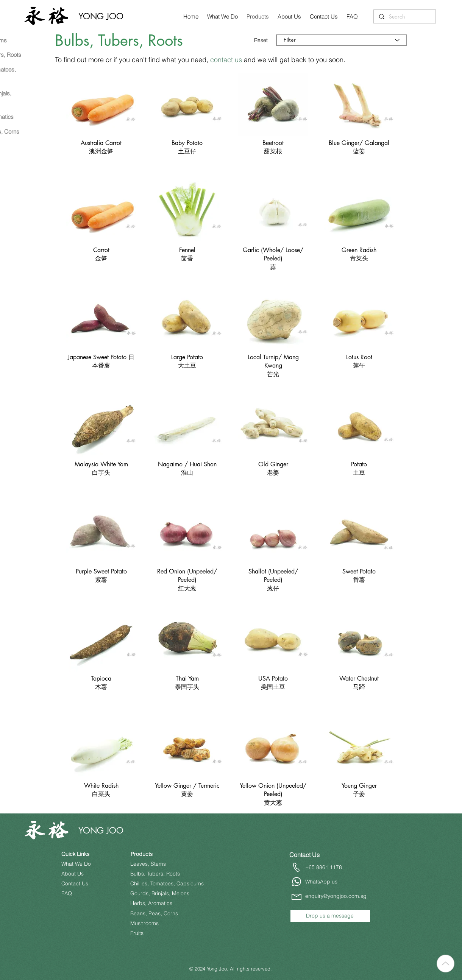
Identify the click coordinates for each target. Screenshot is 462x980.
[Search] (404, 17)
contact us (226, 60)
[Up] (446, 964)
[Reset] (262, 40)
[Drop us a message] (330, 916)
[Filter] (342, 40)
